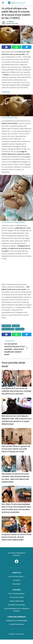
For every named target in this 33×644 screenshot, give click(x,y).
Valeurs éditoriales (17, 601)
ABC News (7, 92)
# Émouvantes (8, 329)
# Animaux (6, 326)
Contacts (17, 580)
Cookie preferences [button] (17, 624)
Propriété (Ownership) (17, 605)
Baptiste (11, 22)
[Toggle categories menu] (3, 3)
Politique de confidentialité (16, 621)
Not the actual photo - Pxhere (9, 117)
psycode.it (17, 584)
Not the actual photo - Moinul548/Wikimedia (13, 222)
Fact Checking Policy (16, 594)
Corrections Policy (17, 597)
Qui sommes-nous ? (17, 576)
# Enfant (16, 326)
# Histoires (20, 329)
